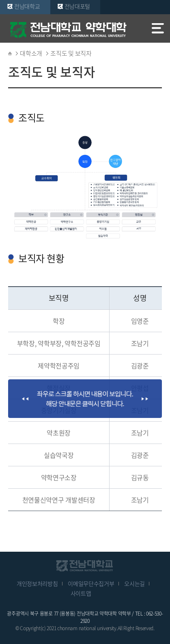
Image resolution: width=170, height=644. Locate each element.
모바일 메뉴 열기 (158, 29)
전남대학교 (27, 6)
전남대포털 (77, 6)
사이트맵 (81, 593)
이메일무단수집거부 (91, 583)
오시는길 (134, 583)
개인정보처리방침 (37, 583)
